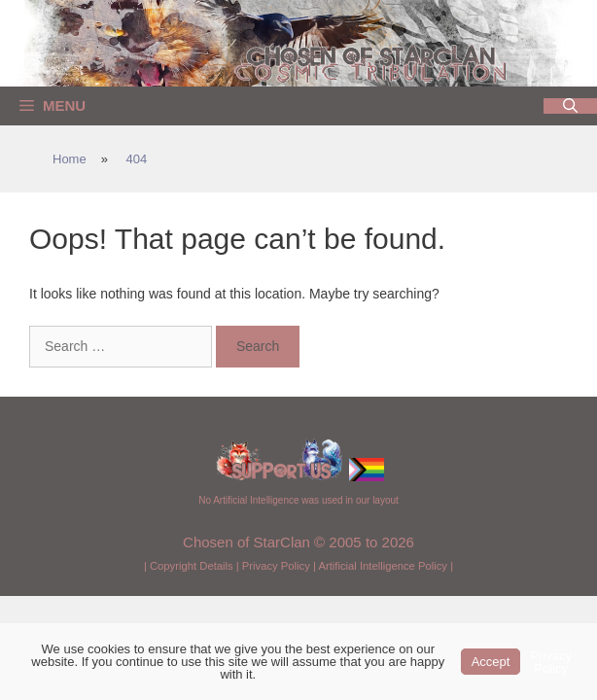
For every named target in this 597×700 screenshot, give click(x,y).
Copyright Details (192, 566)
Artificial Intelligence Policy (383, 566)
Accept (491, 662)
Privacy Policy (276, 566)
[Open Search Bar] (570, 106)
